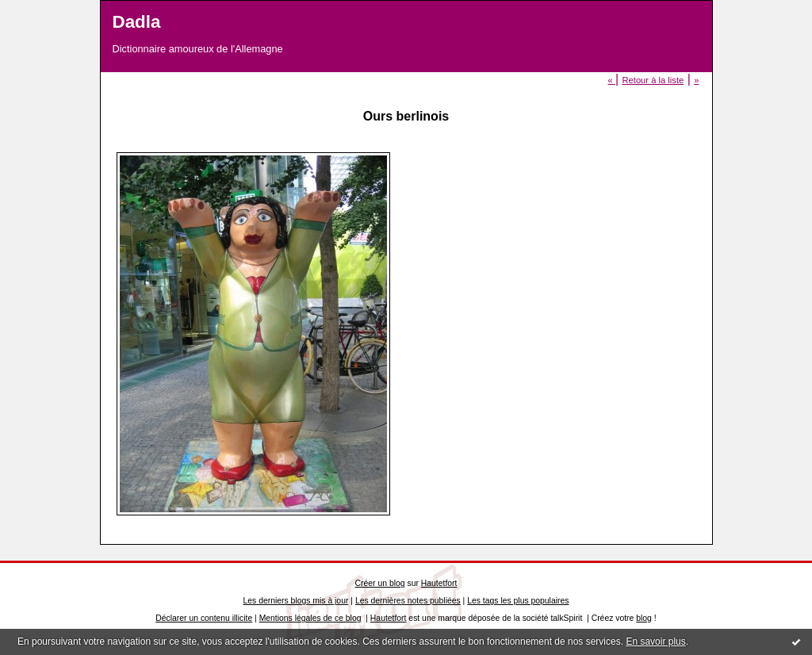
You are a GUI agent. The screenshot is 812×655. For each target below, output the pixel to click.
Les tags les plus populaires (518, 601)
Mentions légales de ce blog (310, 618)
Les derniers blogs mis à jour (296, 601)
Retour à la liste (653, 80)
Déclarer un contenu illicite (204, 618)
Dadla (137, 22)
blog (644, 618)
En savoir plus (655, 642)
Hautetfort (439, 583)
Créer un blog (380, 583)
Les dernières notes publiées (408, 601)
